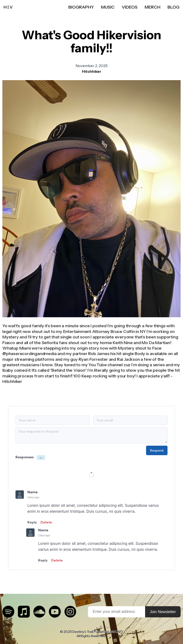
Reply (32, 522)
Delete (46, 522)
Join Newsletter (163, 612)
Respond (157, 450)
